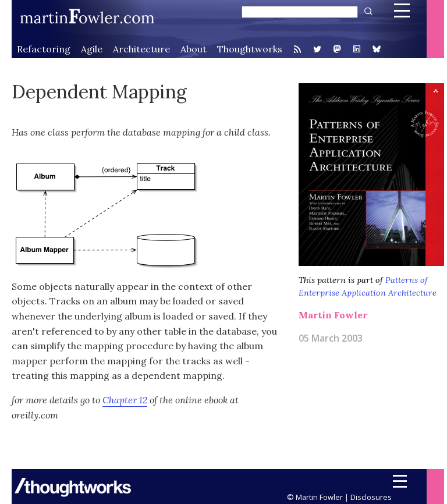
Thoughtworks (250, 49)
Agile (92, 49)
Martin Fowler (333, 315)
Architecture (141, 49)
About (194, 49)
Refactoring (44, 49)
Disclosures (371, 497)
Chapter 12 (125, 400)
